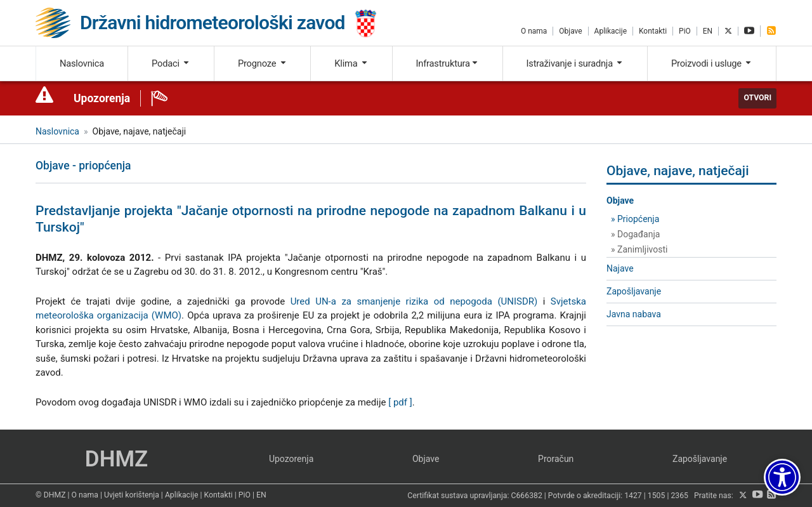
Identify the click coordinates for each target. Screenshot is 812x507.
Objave (570, 31)
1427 (633, 496)
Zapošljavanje (634, 291)
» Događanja (635, 234)
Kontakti (653, 31)
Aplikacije (611, 31)
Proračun (556, 459)
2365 (679, 496)
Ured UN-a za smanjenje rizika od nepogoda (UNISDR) (414, 301)
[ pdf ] (400, 402)
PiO (685, 31)
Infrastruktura (448, 63)
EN (708, 31)
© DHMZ (50, 495)
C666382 (527, 496)
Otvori (757, 98)
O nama (534, 31)
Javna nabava (634, 314)
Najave (620, 268)
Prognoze (263, 63)
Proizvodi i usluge (712, 63)
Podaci (171, 63)
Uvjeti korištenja (132, 495)
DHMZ (116, 459)
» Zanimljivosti (639, 249)
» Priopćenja (635, 219)
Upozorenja (102, 98)
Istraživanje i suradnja (575, 63)
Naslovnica (82, 63)
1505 (657, 496)
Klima (351, 63)
